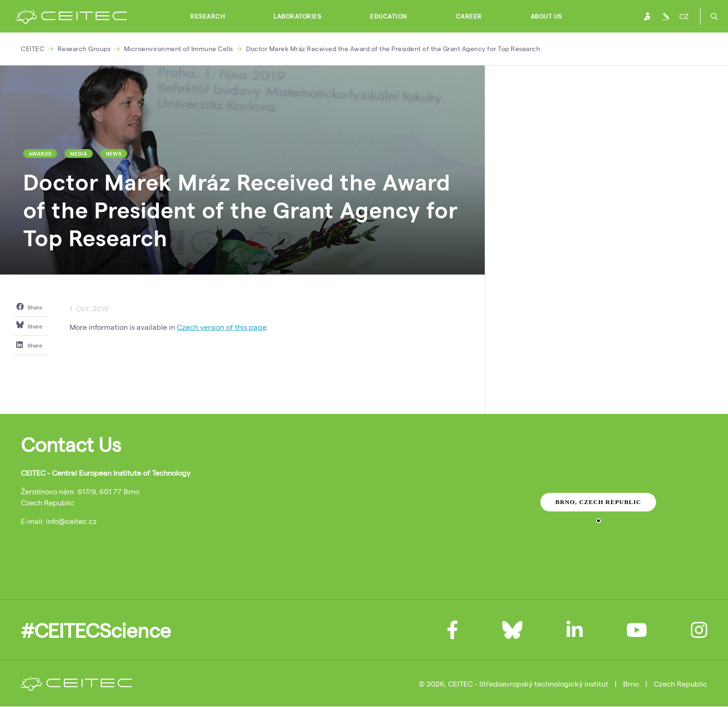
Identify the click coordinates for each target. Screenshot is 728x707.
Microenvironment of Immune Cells (179, 49)
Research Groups (84, 49)
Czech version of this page (222, 327)
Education (389, 16)
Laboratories (297, 16)
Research (208, 16)
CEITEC (32, 49)
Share (29, 307)
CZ (684, 16)
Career (469, 16)
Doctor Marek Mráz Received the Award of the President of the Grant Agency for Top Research (393, 49)
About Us (546, 16)
